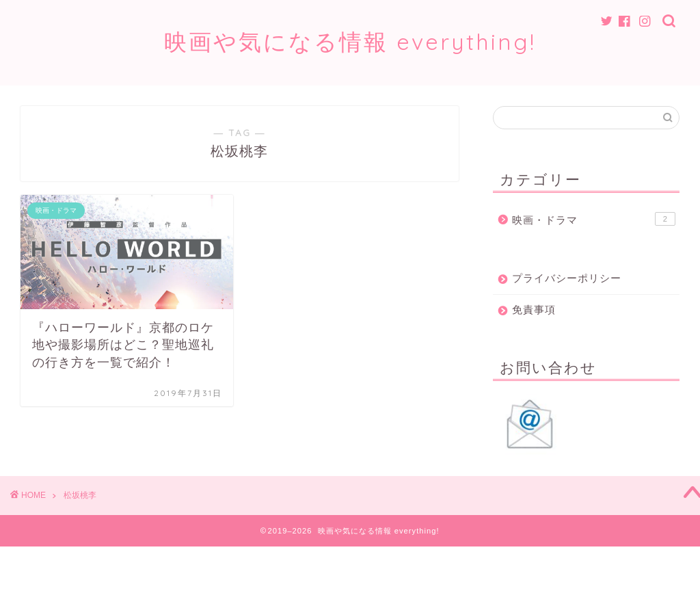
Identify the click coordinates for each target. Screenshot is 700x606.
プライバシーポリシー (567, 278)
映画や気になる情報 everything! (350, 41)
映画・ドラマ (594, 219)
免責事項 (534, 309)
